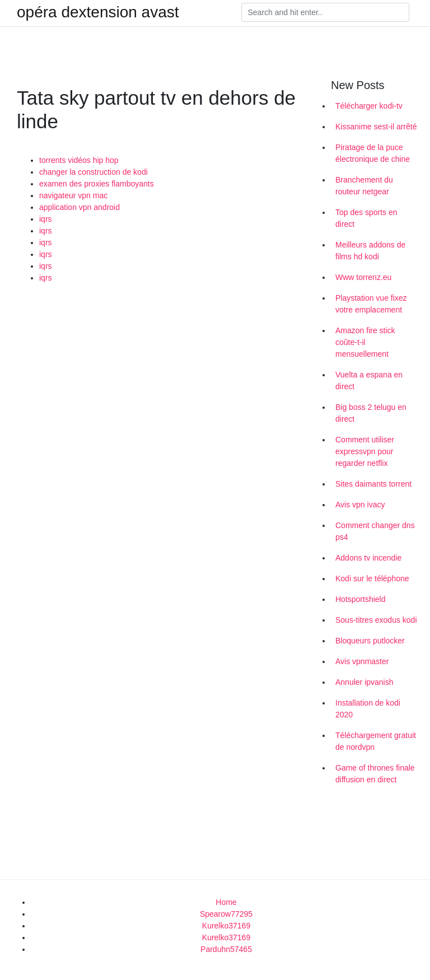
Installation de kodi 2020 (368, 709)
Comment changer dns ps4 (375, 531)
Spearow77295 (226, 914)
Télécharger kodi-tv (369, 106)
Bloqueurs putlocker (370, 641)
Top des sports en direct (366, 218)
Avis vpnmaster (362, 661)
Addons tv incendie (368, 558)
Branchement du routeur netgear (364, 186)
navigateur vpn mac (73, 195)
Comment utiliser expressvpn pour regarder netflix (365, 451)
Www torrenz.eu (363, 277)
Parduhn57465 (226, 949)
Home (226, 902)
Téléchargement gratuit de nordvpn (376, 741)
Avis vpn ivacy (360, 505)
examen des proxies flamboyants (97, 184)
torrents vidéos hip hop (79, 160)
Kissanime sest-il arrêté (376, 127)
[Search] (325, 12)
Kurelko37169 (226, 926)
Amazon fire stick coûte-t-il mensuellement (365, 342)
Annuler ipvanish (364, 682)
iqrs (46, 219)
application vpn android (80, 207)
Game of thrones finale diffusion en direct (375, 774)
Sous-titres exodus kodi (376, 620)
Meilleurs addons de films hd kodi (370, 251)
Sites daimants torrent (373, 484)
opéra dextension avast (98, 12)
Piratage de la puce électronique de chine (373, 153)
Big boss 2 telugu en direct (371, 413)
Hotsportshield (361, 599)
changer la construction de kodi (94, 172)
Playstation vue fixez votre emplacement (371, 304)
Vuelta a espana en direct (369, 381)
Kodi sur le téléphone (372, 578)
